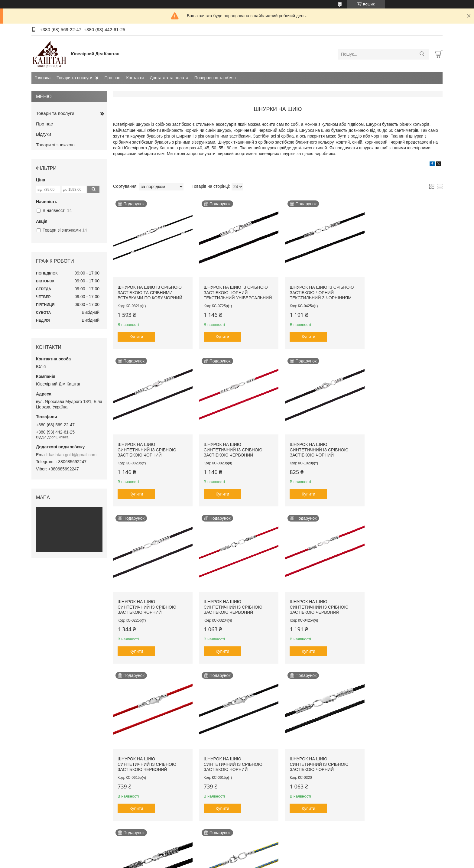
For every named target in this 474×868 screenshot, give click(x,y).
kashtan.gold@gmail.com (73, 455)
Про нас (112, 78)
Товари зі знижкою (55, 145)
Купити (136, 335)
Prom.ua (265, 857)
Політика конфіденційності (281, 862)
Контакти (135, 78)
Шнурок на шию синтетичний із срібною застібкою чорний (399, 290)
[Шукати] (422, 54)
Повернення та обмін (215, 78)
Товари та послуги (74, 78)
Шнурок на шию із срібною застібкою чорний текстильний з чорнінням (318, 290)
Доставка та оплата (169, 78)
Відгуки (44, 134)
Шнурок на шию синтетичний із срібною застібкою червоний (147, 446)
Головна (42, 78)
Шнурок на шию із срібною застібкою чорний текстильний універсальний (236, 290)
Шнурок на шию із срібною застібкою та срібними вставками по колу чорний (150, 290)
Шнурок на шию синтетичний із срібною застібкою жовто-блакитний (231, 759)
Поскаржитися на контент (234, 862)
